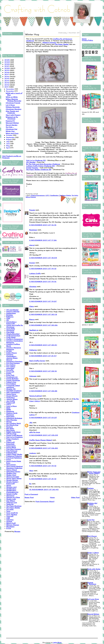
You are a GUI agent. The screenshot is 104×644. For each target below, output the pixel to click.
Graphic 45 (11, 389)
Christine (33, 286)
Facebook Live (12, 377)
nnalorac (33, 453)
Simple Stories (12, 480)
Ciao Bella (10, 332)
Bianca (32, 319)
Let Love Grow (93, 599)
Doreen (32, 263)
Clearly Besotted (13, 334)
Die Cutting (11, 365)
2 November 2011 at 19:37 (43, 301)
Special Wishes (93, 614)
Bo (30, 484)
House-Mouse (12, 396)
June (8, 144)
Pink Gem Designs (14, 449)
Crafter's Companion (15, 339)
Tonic (8, 511)
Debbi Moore (12, 353)
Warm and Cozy (12, 133)
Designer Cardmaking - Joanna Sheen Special (12, 357)
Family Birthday (12, 379)
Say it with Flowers (13, 115)
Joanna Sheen (12, 399)
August (9, 139)
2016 (7, 77)
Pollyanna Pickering (14, 456)
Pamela (32, 210)
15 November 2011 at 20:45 (44, 490)
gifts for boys (35, 432)
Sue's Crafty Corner (37, 361)
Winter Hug (10, 131)
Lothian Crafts (35, 273)
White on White (12, 97)
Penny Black (11, 447)
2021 (7, 66)
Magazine (10, 411)
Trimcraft (10, 516)
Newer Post (29, 497)
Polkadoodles (12, 453)
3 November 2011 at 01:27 (43, 418)
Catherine (33, 350)
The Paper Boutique (14, 506)
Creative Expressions (38, 195)
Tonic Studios (12, 515)
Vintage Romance (92, 583)
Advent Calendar (13, 311)
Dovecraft (10, 372)
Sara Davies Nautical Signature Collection (14, 467)
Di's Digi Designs (13, 363)
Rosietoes (33, 230)
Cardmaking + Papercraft (12, 323)
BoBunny (10, 317)
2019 (7, 70)
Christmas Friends (13, 103)
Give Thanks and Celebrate (12, 112)
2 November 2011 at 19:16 (43, 282)
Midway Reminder (13, 107)
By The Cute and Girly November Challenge (43, 164)
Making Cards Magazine (12, 414)
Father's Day (11, 382)
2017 (7, 74)
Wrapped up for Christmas (12, 118)
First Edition (11, 384)
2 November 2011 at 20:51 (43, 345)
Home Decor (11, 394)
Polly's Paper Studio (14, 454)
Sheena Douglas (13, 477)
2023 (7, 62)
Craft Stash (11, 337)
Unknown (33, 376)
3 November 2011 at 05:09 (44, 435)
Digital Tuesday (32, 168)
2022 (7, 64)
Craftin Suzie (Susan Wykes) (41, 440)
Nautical (9, 427)
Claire (32, 306)
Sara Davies (11, 465)
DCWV (9, 351)
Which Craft (11, 523)
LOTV (9, 404)
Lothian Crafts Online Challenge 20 (40, 166)
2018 (7, 72)
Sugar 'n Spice (93, 553)
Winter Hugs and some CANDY (94, 472)
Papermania (11, 446)
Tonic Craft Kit (12, 513)
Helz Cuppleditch (13, 392)
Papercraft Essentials (10, 443)
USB (8, 518)
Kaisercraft (11, 403)
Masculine (10, 416)
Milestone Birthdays (14, 418)
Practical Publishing (14, 458)
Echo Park (10, 375)
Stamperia (10, 496)
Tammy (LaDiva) (36, 396)
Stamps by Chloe (13, 497)
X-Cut (9, 528)
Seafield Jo (34, 330)
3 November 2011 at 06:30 (44, 448)
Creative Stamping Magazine (14, 348)
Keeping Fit (10, 121)
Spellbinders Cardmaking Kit (12, 491)
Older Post (75, 497)
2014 (7, 81)
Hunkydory (11, 398)
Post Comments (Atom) (45, 501)
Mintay (9, 422)
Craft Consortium (13, 336)
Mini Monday (12, 420)
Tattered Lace (12, 502)
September (11, 137)
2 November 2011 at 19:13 (43, 269)
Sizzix (9, 485)
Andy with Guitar (94, 569)
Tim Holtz (10, 509)
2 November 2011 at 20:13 (43, 314)
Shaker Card (11, 475)
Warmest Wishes (12, 123)
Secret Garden (12, 125)
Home (52, 497)
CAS (8, 318)
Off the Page (11, 434)
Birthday (10, 315)
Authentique (11, 313)
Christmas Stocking (14, 109)
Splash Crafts (12, 494)
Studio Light (11, 499)
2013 (7, 83)
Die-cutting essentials (11, 367)
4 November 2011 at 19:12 (43, 466)
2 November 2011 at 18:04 (43, 258)
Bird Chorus (92, 536)
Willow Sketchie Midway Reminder (14, 100)
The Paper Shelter (13, 508)
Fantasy (90, 488)
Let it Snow (10, 105)
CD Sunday (31, 162)
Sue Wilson (11, 501)
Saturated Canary (13, 471)
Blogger (17, 531)
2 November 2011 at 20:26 (43, 325)
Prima (9, 459)
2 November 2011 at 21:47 (43, 356)
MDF (8, 408)
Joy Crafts (11, 401)
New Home (10, 430)
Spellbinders (11, 489)
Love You (91, 520)
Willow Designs (31, 197)
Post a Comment (31, 494)
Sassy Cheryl (12, 470)
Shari (31, 471)
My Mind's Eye (12, 425)
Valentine (10, 520)
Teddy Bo (10, 504)
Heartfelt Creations (14, 391)
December (10, 89)
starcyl (32, 245)
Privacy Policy (87, 40)
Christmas (10, 330)
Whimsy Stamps (13, 525)
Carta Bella (11, 329)
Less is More (11, 406)
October (10, 135)
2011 (7, 87)
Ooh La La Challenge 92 (36, 160)
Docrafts (10, 370)
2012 (7, 85)
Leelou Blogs (57, 642)
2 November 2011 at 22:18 (43, 371)
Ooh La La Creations (14, 437)
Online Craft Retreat (14, 435)
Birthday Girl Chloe (92, 504)
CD (8, 320)
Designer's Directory (14, 361)
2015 (7, 79)
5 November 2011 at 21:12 (43, 479)
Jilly (31, 423)
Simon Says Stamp (14, 478)
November (10, 91)
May (8, 146)
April (8, 148)
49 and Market (12, 310)
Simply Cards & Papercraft (12, 483)
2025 (7, 60)
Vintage (9, 521)
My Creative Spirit (14, 423)
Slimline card (11, 487)
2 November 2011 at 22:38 (43, 391)
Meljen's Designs (49, 42)
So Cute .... (10, 127)
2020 (7, 68)
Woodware (10, 527)
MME (9, 410)
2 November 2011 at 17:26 (43, 240)
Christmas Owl (11, 129)
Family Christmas (13, 380)
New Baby (10, 428)
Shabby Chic (11, 473)
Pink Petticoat (12, 451)
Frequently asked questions (13, 386)
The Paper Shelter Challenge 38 (39, 169)
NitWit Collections (13, 432)
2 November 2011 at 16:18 (43, 225)
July (8, 142)
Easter (9, 373)
